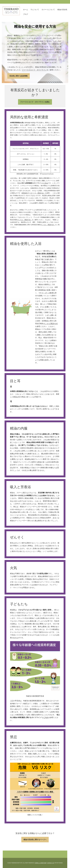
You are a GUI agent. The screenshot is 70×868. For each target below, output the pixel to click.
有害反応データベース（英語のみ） (33, 193)
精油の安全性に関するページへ (35, 840)
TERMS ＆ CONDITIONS (41, 863)
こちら (46, 717)
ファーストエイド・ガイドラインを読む (35, 102)
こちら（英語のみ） (25, 220)
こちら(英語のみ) (51, 324)
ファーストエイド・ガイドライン (34, 70)
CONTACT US (50, 863)
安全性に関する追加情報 (19, 76)
